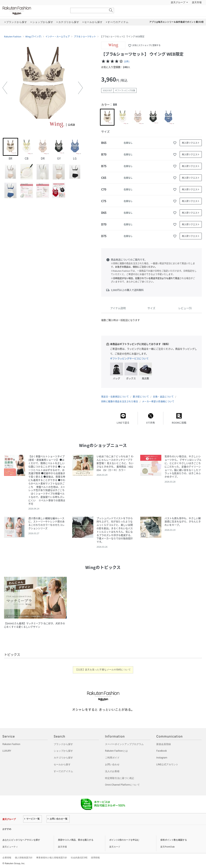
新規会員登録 (164, 744)
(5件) (127, 61)
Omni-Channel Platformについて (122, 785)
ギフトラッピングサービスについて (129, 359)
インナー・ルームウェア (58, 37)
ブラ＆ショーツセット (85, 37)
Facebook (162, 751)
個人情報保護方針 (24, 858)
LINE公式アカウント (167, 764)
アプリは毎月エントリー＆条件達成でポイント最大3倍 (176, 22)
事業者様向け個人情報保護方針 (52, 858)
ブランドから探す (63, 744)
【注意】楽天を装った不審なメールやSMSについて (103, 670)
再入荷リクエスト (191, 143)
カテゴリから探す (63, 758)
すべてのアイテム (63, 771)
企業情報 (7, 858)
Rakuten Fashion (34, 11)
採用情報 (95, 858)
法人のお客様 (112, 771)
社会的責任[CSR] (79, 858)
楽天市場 (197, 2)
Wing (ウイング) (33, 37)
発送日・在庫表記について (115, 397)
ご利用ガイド (112, 758)
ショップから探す (63, 751)
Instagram (162, 758)
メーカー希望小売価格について (158, 401)
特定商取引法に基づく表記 (119, 778)
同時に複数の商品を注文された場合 (120, 401)
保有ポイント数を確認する (174, 840)
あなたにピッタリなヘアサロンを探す (21, 840)
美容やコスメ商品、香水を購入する (76, 840)
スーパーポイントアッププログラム (124, 744)
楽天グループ (178, 2)
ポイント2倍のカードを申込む (124, 840)
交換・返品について (163, 397)
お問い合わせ (112, 764)
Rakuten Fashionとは (116, 751)
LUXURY (7, 751)
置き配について (141, 397)
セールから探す (62, 764)
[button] (5, 88)
